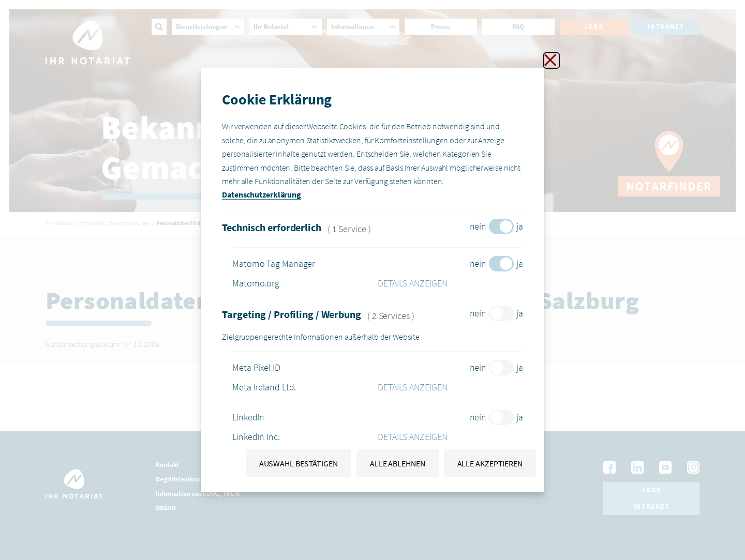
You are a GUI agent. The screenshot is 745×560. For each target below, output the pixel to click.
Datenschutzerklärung (262, 194)
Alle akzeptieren (490, 463)
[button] (450, 283)
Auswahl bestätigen (299, 463)
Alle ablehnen (398, 463)
